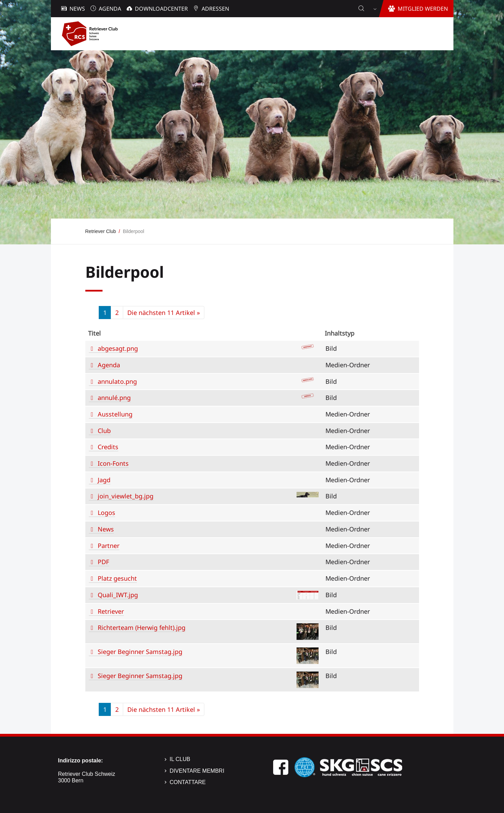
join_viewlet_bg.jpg (126, 496)
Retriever (111, 611)
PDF (103, 562)
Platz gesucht (117, 578)
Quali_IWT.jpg (118, 595)
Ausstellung (115, 414)
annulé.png (114, 398)
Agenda (109, 365)
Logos (106, 513)
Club (104, 431)
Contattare (188, 782)
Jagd (104, 480)
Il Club (180, 759)
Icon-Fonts (113, 463)
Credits (108, 447)
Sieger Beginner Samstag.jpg (140, 652)
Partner (109, 546)
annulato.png (117, 381)
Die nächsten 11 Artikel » (164, 313)
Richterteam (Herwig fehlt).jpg (142, 627)
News (106, 529)
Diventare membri (197, 771)
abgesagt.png (118, 348)
